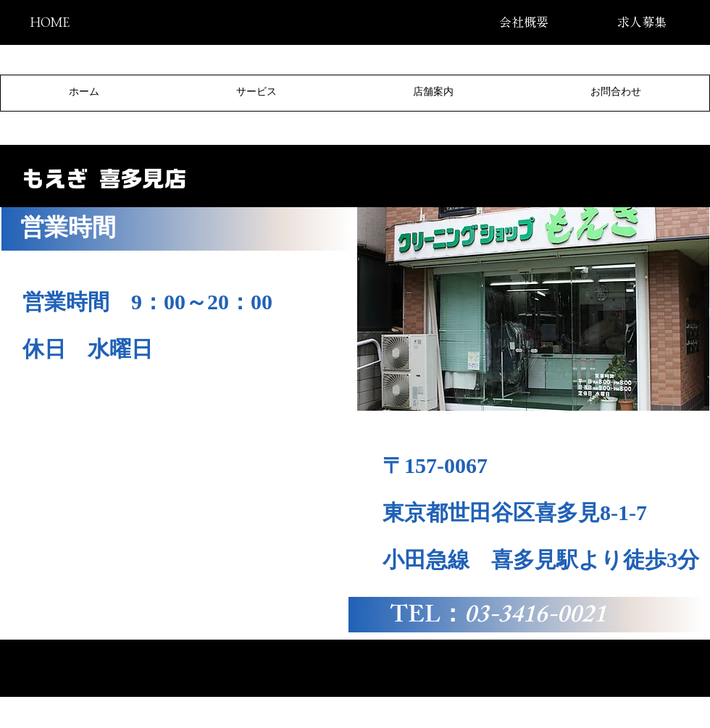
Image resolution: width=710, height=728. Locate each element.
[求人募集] (642, 22)
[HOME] (50, 22)
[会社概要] (523, 22)
